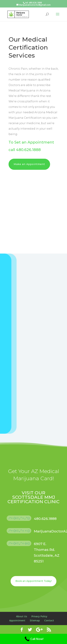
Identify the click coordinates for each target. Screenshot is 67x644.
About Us (22, 616)
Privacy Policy (39, 616)
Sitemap (35, 620)
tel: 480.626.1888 (34, 3)
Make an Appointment (29, 164)
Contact (49, 620)
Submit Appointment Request (42, 409)
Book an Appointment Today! (33, 581)
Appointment (17, 620)
